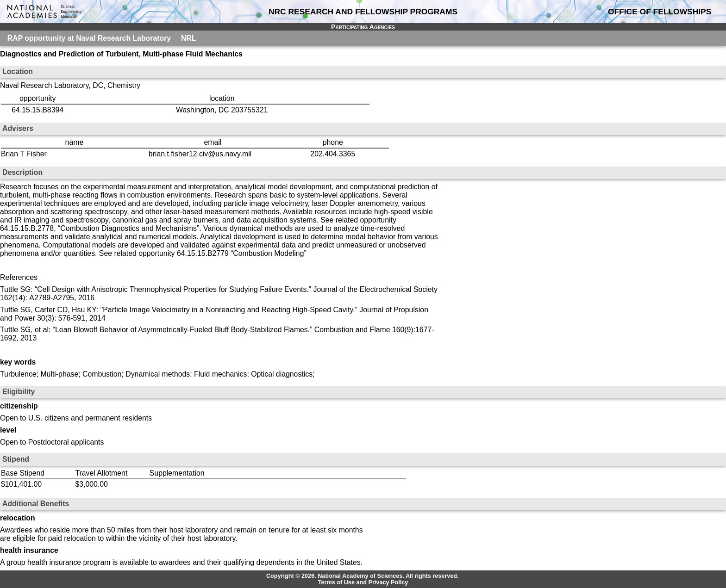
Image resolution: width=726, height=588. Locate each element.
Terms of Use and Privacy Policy (363, 582)
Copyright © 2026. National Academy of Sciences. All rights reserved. (363, 576)
